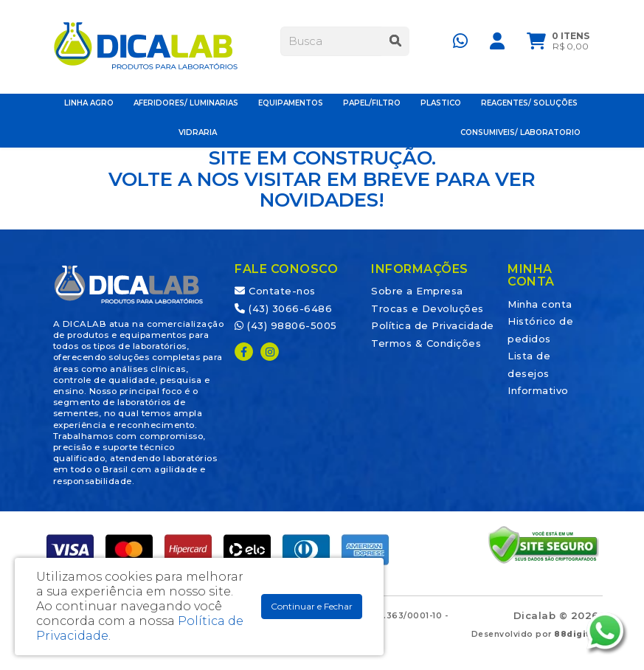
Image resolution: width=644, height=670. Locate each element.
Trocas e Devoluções (427, 308)
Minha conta (540, 304)
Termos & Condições (426, 343)
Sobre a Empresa (417, 291)
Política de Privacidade (433, 325)
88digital (577, 634)
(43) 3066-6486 (283, 308)
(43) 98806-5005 (286, 325)
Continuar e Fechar (312, 606)
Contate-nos (275, 291)
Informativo (538, 390)
